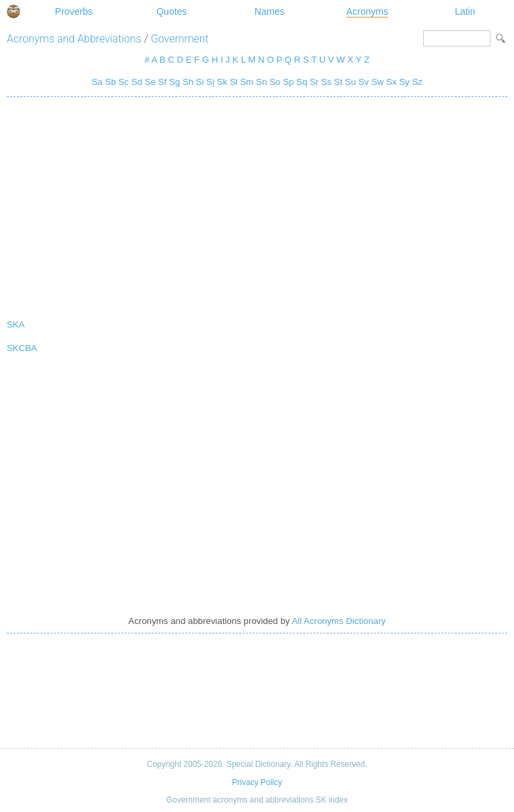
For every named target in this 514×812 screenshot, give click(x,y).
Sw (377, 82)
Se (150, 82)
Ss (326, 82)
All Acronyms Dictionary (339, 621)
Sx (391, 82)
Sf (163, 82)
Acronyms (367, 11)
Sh (188, 82)
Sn (261, 82)
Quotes (171, 11)
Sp (288, 82)
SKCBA (22, 348)
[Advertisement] (257, 205)
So (275, 82)
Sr (314, 82)
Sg (174, 82)
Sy (404, 82)
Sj (210, 82)
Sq (302, 82)
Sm (247, 82)
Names (269, 11)
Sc (124, 82)
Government (180, 39)
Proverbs (74, 11)
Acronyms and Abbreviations (74, 39)
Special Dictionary (13, 11)
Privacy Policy (257, 782)
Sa (97, 82)
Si (200, 82)
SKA (16, 324)
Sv (363, 82)
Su (350, 82)
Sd (137, 82)
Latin (465, 11)
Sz (417, 82)
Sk (222, 82)
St (339, 82)
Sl (234, 82)
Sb (110, 82)
